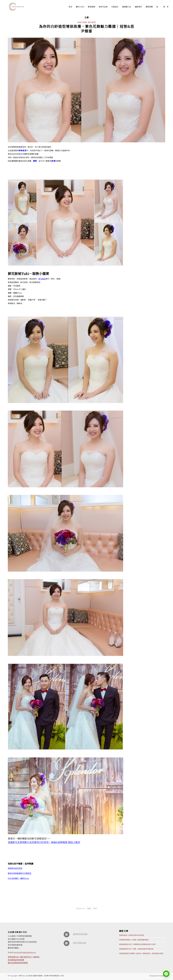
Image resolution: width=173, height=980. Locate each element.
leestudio (161, 976)
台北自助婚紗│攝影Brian (18, 878)
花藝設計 (36, 957)
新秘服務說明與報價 (16, 960)
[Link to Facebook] (168, 7)
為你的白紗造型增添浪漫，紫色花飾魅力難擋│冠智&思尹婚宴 (87, 29)
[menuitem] (70, 7)
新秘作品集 (82, 22)
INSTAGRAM (80, 934)
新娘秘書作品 (13, 957)
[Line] (166, 974)
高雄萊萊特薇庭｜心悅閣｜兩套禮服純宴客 (134, 940)
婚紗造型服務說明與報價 (18, 963)
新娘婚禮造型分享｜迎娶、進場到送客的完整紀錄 (136, 949)
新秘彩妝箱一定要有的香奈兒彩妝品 (132, 935)
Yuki (95, 908)
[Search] (157, 7)
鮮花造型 (92, 22)
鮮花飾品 (42, 279)
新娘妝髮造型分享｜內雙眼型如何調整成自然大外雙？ (138, 944)
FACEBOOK (80, 943)
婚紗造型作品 (26, 957)
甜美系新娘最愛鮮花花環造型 (20, 873)
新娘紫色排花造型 (15, 868)
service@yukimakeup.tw (25, 952)
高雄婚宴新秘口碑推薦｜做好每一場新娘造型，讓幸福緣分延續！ (142, 954)
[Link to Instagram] (164, 7)
